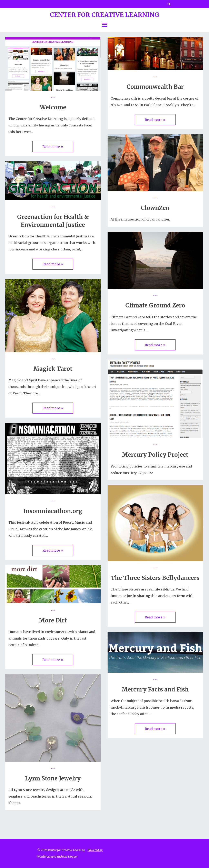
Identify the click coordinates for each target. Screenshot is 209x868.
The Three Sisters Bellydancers (155, 578)
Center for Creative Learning (104, 15)
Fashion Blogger (67, 857)
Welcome (53, 107)
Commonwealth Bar (155, 87)
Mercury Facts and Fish (155, 689)
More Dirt (53, 620)
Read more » (53, 147)
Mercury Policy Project (155, 455)
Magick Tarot (53, 369)
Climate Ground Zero (155, 305)
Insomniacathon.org (53, 511)
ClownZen (155, 208)
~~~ (53, 97)
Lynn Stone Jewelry (53, 778)
